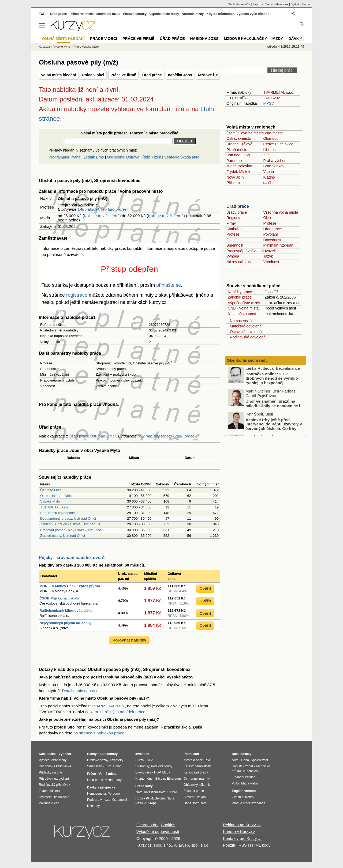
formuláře (200, 803)
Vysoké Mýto (50, 501)
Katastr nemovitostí (197, 766)
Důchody (93, 806)
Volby (236, 783)
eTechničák (251, 771)
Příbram (233, 183)
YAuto (269, 4)
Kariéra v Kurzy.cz (239, 831)
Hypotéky (117, 760)
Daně (187, 803)
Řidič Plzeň (152, 157)
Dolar (117, 766)
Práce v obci (93, 75)
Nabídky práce (240, 292)
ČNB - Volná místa (243, 308)
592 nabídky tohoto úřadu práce (166, 436)
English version (244, 791)
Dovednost (272, 240)
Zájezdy (258, 4)
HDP (157, 772)
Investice (142, 754)
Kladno (269, 177)
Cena (245, 760)
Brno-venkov (274, 166)
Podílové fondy (161, 766)
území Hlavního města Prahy (251, 133)
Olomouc (271, 138)
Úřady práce (237, 212)
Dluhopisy (142, 766)
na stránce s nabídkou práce (99, 733)
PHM (149, 798)
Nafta (171, 798)
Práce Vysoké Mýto (86, 47)
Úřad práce (152, 75)
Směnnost (235, 245)
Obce (268, 218)
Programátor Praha (64, 157)
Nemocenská (240, 321)
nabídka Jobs (180, 75)
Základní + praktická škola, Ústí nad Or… (72, 524)
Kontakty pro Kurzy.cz (242, 838)
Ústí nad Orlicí (51, 490)
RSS (243, 845)
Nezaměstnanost (242, 314)
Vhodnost (271, 262)
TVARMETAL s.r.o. (55, 507)
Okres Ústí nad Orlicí (56, 496)
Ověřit (205, 589)
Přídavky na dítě (51, 772)
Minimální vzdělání (279, 245)
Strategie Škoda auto (182, 157)
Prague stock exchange (249, 803)
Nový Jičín (235, 177)
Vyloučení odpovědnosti (158, 831)
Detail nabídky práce (80, 691)
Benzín (160, 798)
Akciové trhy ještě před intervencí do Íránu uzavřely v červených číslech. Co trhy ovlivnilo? (274, 427)
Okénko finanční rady (247, 360)
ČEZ (150, 760)
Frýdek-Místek (238, 172)
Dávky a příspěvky (101, 787)
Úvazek (269, 251)
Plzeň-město (237, 150)
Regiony (233, 218)
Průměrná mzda (81, 14)
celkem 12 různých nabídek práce (115, 712)
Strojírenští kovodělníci (58, 513)
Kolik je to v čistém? (102, 216)
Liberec (269, 150)
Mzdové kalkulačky (246, 39)
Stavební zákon (195, 797)
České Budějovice (278, 144)
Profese (270, 223)
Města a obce (193, 760)
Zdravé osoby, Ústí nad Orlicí (63, 536)
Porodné (114, 794)
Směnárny (94, 766)
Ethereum (174, 779)
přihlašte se (169, 285)
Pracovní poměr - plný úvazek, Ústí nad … (73, 530)
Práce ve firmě (123, 75)
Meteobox (282, 4)
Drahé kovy (144, 786)
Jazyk (268, 256)
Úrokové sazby (98, 760)
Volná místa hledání (58, 75)
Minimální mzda (108, 14)
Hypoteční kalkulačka (54, 797)
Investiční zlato (155, 792)
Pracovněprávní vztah (245, 251)
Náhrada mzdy (193, 14)
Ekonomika (143, 772)
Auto (235, 760)
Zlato (139, 792)
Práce (92, 774)
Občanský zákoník (197, 785)
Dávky (295, 39)
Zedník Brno (94, 157)
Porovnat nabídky (129, 640)
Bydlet (295, 4)
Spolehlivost (260, 760)
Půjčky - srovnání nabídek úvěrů (72, 558)
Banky (92, 754)
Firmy (231, 223)
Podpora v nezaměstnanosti (107, 800)
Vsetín (269, 172)
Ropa (139, 798)
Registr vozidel (242, 766)
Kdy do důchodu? (220, 14)
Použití (229, 845)
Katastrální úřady (196, 772)
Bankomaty (109, 754)
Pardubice (235, 161)
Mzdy (278, 39)
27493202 (271, 98)
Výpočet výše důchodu (254, 14)
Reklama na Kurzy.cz (242, 825)
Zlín (266, 155)
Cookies (168, 825)
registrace (77, 295)
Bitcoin (160, 779)
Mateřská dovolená (245, 326)
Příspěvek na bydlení (54, 779)
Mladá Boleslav (239, 166)
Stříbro (172, 792)
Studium (307, 4)
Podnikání (191, 754)
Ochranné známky (197, 779)
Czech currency (243, 797)
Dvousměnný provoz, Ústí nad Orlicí (68, 518)
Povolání (270, 234)
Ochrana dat (148, 825)
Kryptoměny (144, 779)
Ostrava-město (239, 138)
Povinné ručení (50, 803)
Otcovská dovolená (245, 332)
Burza (139, 760)
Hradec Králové (239, 144)
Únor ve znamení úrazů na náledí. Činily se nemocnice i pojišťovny (273, 407)
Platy (118, 780)
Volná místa (107, 774)
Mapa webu (249, 783)
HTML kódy (260, 845)
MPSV (269, 103)
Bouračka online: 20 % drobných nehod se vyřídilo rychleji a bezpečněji (272, 379)
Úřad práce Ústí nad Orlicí (92, 436)
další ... (269, 183)
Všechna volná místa (281, 212)
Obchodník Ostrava (123, 157)
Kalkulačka (47, 754)
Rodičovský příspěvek (55, 785)
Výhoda (233, 256)
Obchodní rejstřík (239, 4)
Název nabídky (239, 262)
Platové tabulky (135, 14)
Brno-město (273, 133)
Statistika (234, 229)
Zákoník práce (240, 297)
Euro (108, 766)
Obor (231, 240)
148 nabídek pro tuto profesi (103, 209)
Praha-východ (275, 161)
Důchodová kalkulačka (55, 766)
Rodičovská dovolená (247, 337)
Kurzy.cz (44, 47)
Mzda (109, 780)
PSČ (208, 760)
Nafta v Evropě (146, 803)
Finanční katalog (244, 777)
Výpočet (65, 754)
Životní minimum (51, 791)
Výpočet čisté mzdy (244, 303)
